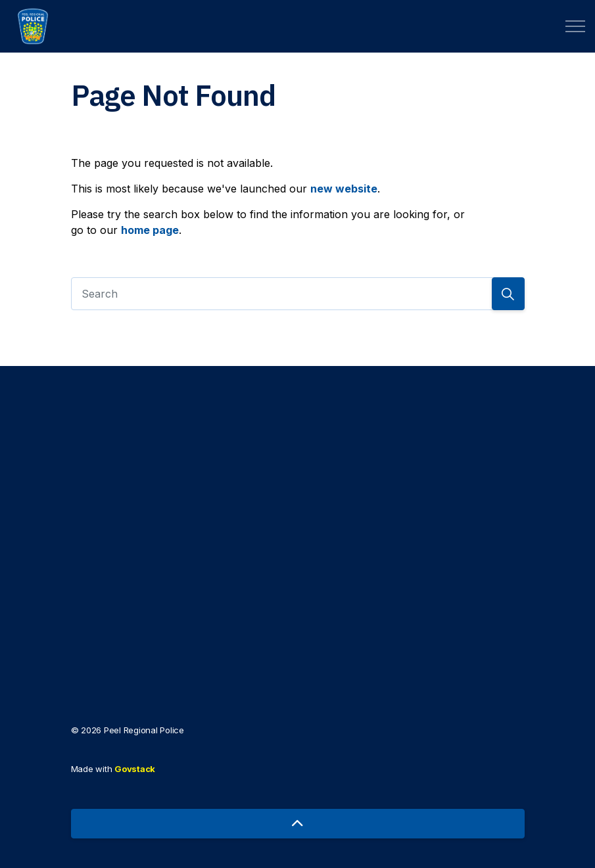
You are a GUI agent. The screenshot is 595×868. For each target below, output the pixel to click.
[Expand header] (575, 26)
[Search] (298, 294)
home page (150, 230)
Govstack (135, 769)
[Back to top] (298, 824)
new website (344, 189)
